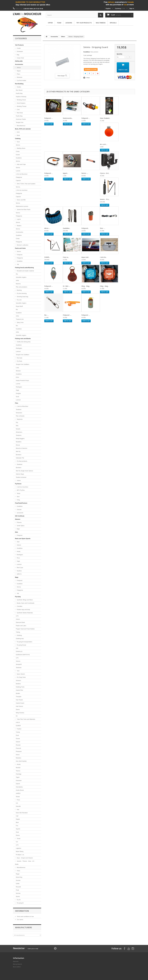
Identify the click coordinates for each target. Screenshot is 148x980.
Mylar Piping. (20, 851)
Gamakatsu (19, 787)
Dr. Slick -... (67, 286)
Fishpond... (85, 228)
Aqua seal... (85, 257)
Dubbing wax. (20, 639)
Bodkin (18, 693)
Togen (18, 777)
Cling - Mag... (86, 286)
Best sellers (17, 967)
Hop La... (66, 257)
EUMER (18, 726)
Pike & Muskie (20, 416)
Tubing (18, 632)
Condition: (87, 52)
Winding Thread (21, 106)
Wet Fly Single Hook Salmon (24, 471)
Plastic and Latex (21, 626)
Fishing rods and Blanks (23, 339)
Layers (19, 219)
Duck (17, 735)
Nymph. (18, 429)
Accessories (19, 64)
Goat (17, 832)
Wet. (17, 426)
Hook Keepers (21, 103)
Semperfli (19, 664)
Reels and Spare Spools (23, 539)
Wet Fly (18, 451)
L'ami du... (103, 257)
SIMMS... (47, 257)
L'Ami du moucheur (22, 190)
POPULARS (19, 61)
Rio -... (46, 315)
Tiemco (18, 771)
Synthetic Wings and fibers (25, 600)
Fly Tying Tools (21, 677)
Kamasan (19, 780)
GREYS (19, 574)
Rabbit (18, 819)
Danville (18, 806)
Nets (16, 532)
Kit (17, 716)
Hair (18, 810)
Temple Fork (20, 122)
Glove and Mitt (21, 200)
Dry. (17, 422)
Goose (18, 739)
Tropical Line (20, 319)
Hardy (18, 551)
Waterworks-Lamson (22, 206)
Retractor (19, 77)
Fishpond (19, 255)
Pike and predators (22, 287)
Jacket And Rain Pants (23, 210)
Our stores (20, 920)
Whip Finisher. (20, 713)
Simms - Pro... (105, 199)
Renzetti (18, 887)
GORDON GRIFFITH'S (23, 655)
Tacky (18, 493)
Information (22, 911)
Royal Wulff (19, 306)
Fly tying (18, 597)
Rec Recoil (19, 90)
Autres (18, 480)
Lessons (69, 23)
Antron (18, 619)
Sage (17, 390)
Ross (18, 558)
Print (88, 78)
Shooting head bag (22, 297)
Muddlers (19, 442)
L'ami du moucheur (22, 487)
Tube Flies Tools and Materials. (26, 719)
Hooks (18, 764)
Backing (19, 290)
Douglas (18, 393)
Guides (19, 87)
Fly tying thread (21, 645)
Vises (18, 871)
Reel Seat (20, 113)
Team (59, 23)
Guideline (19, 158)
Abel (18, 542)
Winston (18, 371)
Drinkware (20, 51)
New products (18, 964)
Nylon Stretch (21, 674)
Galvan (19, 545)
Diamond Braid (20, 622)
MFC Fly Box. (21, 490)
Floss (18, 800)
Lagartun (18, 848)
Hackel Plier (19, 690)
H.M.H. (18, 722)
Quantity (119, 54)
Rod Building (19, 84)
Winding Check (21, 100)
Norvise (18, 893)
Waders (19, 226)
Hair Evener (19, 706)
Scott (17, 397)
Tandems (19, 410)
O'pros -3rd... (105, 173)
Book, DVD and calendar (23, 129)
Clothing (18, 139)
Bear (17, 822)
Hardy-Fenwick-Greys (22, 380)
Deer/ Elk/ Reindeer (22, 813)
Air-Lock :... (104, 144)
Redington (19, 348)
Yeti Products (19, 45)
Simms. (18, 187)
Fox (17, 826)
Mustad (18, 768)
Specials (113, 23)
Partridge (19, 774)
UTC (17, 616)
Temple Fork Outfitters (23, 355)
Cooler (19, 48)
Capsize (18, 180)
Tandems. (19, 435)
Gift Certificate (20, 516)
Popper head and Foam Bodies (25, 629)
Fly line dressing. (22, 293)
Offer (50, 23)
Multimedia (101, 23)
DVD (18, 132)
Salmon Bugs (20, 474)
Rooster (18, 745)
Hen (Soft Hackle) (21, 761)
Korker (18, 155)
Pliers (18, 74)
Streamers (19, 413)
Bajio (18, 529)
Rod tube (19, 358)
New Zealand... (105, 118)
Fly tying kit (20, 903)
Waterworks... (68, 118)
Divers (18, 710)
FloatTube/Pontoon (21, 503)
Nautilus (19, 571)
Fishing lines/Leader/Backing (24, 268)
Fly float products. (22, 461)
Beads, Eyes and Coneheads (25, 603)
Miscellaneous (21, 126)
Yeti (18, 264)
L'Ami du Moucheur (22, 174)
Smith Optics (20, 526)
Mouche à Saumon (22, 448)
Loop (17, 368)
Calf (17, 816)
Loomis (18, 171)
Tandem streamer (21, 477)
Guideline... (67, 228)
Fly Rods (19, 361)
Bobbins (18, 684)
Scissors (18, 680)
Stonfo (18, 896)
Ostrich (18, 742)
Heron (18, 755)
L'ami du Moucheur (22, 406)
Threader (19, 697)
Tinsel (18, 839)
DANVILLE (19, 651)
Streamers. (19, 432)
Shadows (19, 464)
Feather (19, 729)
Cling (18, 500)
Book (18, 135)
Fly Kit (18, 900)
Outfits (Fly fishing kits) (23, 342)
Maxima (18, 284)
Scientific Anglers (21, 335)
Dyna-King (19, 877)
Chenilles (19, 606)
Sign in (132, 8)
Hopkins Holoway (21, 97)
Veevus (18, 661)
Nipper (19, 71)
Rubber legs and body (23, 610)
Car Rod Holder (21, 80)
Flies (17, 403)
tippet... (66, 173)
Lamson (18, 351)
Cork (18, 110)
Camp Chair (20, 58)
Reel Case (20, 568)
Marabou (18, 758)
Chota (18, 151)
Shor (18, 497)
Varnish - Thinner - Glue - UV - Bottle (25, 863)
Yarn (18, 671)
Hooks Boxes (20, 790)
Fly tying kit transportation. (24, 642)
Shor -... (103, 228)
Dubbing (19, 635)
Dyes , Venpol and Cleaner (25, 858)
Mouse (18, 445)
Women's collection (22, 245)
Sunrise (18, 880)
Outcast (19, 510)
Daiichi (18, 784)
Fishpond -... (49, 118)
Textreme (19, 668)
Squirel (18, 829)
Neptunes (19, 419)
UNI (17, 648)
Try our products (84, 23)
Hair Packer (19, 700)
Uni (17, 803)
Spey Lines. (20, 322)
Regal (18, 874)
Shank (18, 797)
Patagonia (19, 177)
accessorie (20, 513)
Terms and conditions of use (25, 916)
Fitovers (19, 522)
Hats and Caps (21, 164)
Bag (18, 55)
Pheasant (19, 751)
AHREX (18, 793)
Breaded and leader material (25, 271)
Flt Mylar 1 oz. (20, 855)
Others (19, 68)
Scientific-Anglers (21, 277)
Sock (18, 142)
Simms (18, 145)
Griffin (18, 884)
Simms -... (85, 173)
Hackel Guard (20, 703)
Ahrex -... (47, 228)
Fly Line (19, 300)
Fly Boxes (18, 484)
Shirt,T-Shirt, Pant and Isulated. (26, 184)
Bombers (19, 455)
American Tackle (21, 119)
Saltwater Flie (20, 458)
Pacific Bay (19, 93)
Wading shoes (21, 148)
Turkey (18, 732)
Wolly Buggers (20, 439)
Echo (17, 377)
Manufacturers (24, 927)
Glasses (18, 519)
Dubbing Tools (20, 687)
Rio (17, 274)
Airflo (17, 280)
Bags (17, 577)
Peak (17, 890)
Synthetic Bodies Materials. (25, 613)
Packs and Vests (20, 248)
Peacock (18, 748)
